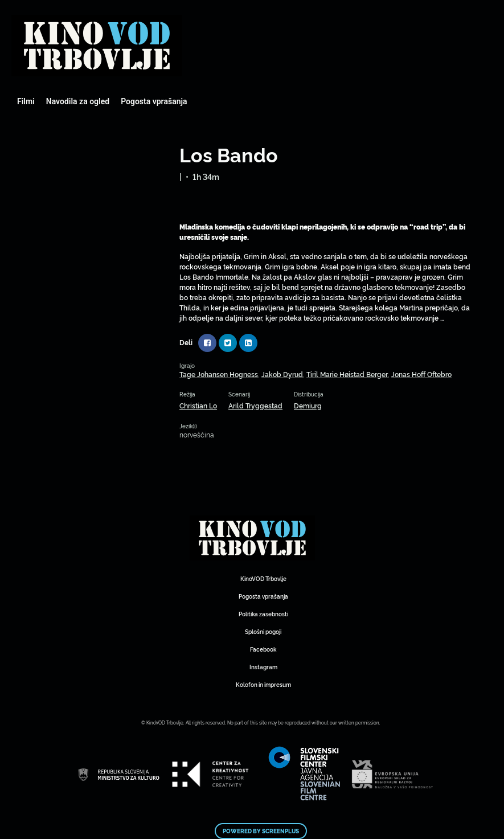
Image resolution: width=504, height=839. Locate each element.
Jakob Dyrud (282, 374)
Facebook (263, 649)
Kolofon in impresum (263, 684)
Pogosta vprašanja (154, 101)
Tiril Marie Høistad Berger (347, 374)
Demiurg (308, 405)
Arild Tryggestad (255, 405)
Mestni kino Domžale (97, 46)
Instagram (263, 667)
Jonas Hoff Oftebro (421, 374)
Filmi (26, 101)
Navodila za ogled (78, 101)
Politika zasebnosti (263, 614)
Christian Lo (198, 405)
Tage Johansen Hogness (219, 374)
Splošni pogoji (263, 631)
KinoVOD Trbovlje (263, 578)
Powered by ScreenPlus (261, 831)
